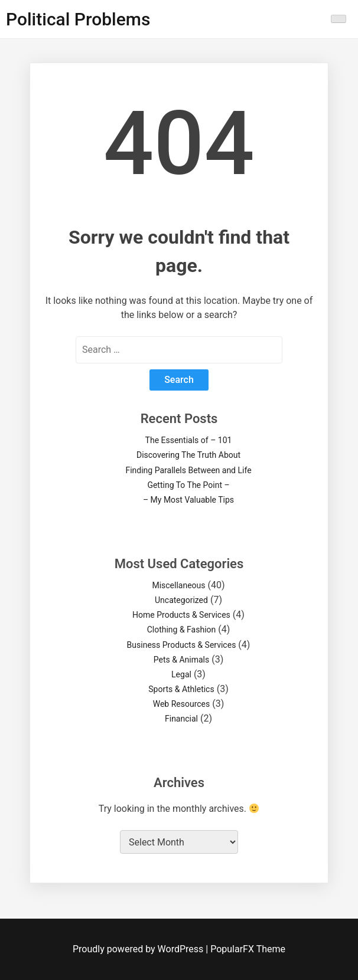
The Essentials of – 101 (189, 440)
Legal (181, 674)
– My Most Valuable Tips (188, 500)
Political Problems (78, 19)
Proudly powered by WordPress (139, 949)
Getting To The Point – (188, 485)
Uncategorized (181, 600)
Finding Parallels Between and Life (188, 470)
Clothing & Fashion (182, 630)
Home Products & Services (181, 615)
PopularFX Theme (248, 949)
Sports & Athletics (181, 689)
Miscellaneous (178, 585)
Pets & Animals (181, 660)
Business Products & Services (182, 645)
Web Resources (182, 704)
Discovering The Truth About (188, 455)
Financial (181, 719)
